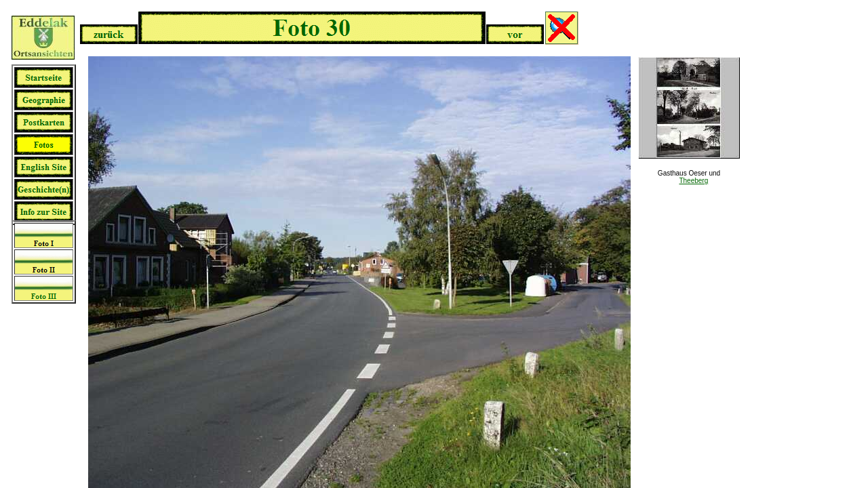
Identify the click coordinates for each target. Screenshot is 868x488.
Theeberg (693, 181)
